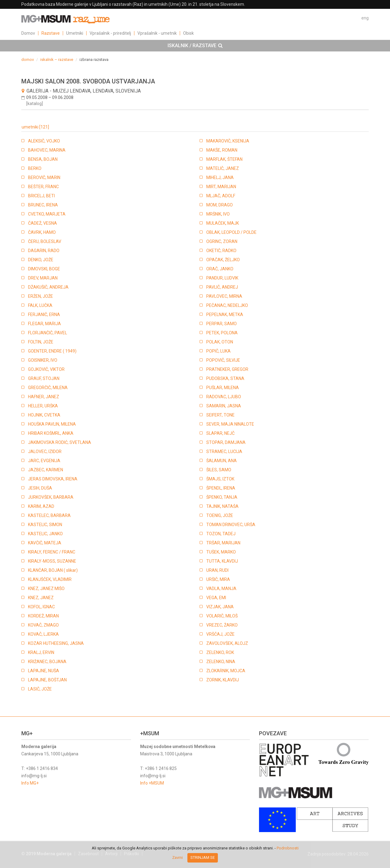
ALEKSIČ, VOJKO (44, 141)
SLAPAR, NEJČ (220, 433)
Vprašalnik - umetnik (157, 33)
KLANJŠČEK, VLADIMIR (50, 579)
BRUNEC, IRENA (43, 205)
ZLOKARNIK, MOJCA (226, 671)
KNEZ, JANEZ (41, 598)
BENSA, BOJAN (43, 159)
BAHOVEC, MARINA (47, 150)
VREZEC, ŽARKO (222, 625)
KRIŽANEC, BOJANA (47, 662)
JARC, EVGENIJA (44, 461)
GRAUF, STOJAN (44, 378)
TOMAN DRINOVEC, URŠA (231, 525)
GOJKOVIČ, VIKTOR (46, 369)
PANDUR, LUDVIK (222, 278)
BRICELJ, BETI (41, 196)
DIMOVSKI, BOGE (44, 269)
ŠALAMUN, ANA (222, 461)
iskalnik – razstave (57, 60)
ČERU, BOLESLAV (45, 241)
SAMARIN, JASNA (224, 406)
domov (28, 60)
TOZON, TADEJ (221, 534)
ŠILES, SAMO (219, 470)
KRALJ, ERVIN (41, 652)
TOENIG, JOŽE (220, 515)
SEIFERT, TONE (220, 415)
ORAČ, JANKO (220, 269)
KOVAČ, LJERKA (43, 634)
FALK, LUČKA (40, 305)
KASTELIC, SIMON (45, 525)
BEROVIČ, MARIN (44, 177)
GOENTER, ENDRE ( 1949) (52, 351)
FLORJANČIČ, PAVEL (48, 333)
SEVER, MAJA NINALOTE (230, 424)
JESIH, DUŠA (40, 488)
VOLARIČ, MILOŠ (222, 616)
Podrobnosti (288, 848)
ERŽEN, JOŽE (41, 296)
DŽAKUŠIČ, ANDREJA (48, 287)
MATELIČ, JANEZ (223, 168)
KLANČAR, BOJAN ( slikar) (53, 570)
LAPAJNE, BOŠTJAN (47, 680)
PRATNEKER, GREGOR (227, 369)
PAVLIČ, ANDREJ (222, 287)
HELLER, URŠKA (43, 406)
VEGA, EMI (216, 598)
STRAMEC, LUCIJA (224, 452)
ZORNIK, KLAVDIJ (223, 680)
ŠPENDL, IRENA (221, 488)
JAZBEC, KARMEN (46, 470)
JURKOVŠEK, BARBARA (51, 497)
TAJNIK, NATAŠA (222, 506)
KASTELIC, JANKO (45, 534)
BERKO (35, 168)
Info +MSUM (152, 783)
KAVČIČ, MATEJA (45, 543)
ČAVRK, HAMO (42, 232)
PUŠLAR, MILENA (223, 388)
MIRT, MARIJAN (221, 187)
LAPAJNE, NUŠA (44, 671)
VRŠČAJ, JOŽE (220, 634)
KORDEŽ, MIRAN (43, 616)
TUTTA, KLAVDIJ (222, 561)
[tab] (195, 46)
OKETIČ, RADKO (221, 251)
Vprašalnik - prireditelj (110, 33)
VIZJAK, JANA (220, 607)
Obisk (188, 33)
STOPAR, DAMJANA (226, 442)
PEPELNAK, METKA (225, 315)
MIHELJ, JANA (220, 177)
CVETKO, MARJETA (47, 214)
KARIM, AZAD (41, 506)
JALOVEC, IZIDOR (45, 452)
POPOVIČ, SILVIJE (223, 360)
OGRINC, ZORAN (222, 241)
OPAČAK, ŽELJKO (223, 260)
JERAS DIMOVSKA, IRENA (53, 479)
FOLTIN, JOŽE (41, 342)
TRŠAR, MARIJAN (223, 543)
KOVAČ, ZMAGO (43, 625)
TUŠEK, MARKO (221, 552)
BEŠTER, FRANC (43, 187)
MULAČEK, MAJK (223, 223)
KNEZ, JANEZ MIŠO (46, 589)
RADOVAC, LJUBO (224, 397)
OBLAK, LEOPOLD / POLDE (231, 232)
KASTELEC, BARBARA (49, 515)
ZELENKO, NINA (221, 662)
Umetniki (75, 33)
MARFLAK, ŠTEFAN (224, 159)
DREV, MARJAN (43, 278)
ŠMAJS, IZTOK (220, 479)
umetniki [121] (35, 127)
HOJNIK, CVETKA (44, 415)
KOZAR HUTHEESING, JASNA (56, 643)
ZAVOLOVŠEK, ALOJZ (227, 643)
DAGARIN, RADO (44, 251)
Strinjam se (203, 857)
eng (365, 18)
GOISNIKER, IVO (43, 360)
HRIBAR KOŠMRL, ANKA (51, 433)
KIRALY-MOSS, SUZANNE (52, 561)
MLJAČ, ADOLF (221, 196)
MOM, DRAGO (220, 205)
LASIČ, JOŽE (40, 689)
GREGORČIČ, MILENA (48, 388)
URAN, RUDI (217, 570)
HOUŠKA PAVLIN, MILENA (52, 424)
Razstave (51, 33)
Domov (28, 33)
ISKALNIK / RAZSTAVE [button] (195, 46)
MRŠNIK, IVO (218, 214)
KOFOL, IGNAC (41, 607)
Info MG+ (30, 783)
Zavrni (177, 857)
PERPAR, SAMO (222, 324)
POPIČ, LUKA (218, 351)
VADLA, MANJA (221, 589)
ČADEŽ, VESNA (43, 223)
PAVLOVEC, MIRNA (224, 296)
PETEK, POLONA (222, 333)
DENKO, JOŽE (41, 260)
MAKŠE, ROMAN (222, 150)
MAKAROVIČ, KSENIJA (228, 141)
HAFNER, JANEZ (44, 397)
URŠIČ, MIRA (218, 579)
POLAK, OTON (220, 342)
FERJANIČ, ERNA (44, 315)
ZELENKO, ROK (220, 652)
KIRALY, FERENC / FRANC (52, 552)
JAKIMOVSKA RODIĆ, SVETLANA (60, 442)
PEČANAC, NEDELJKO (227, 305)
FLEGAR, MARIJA (44, 324)
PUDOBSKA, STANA (225, 378)
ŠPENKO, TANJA (222, 497)
